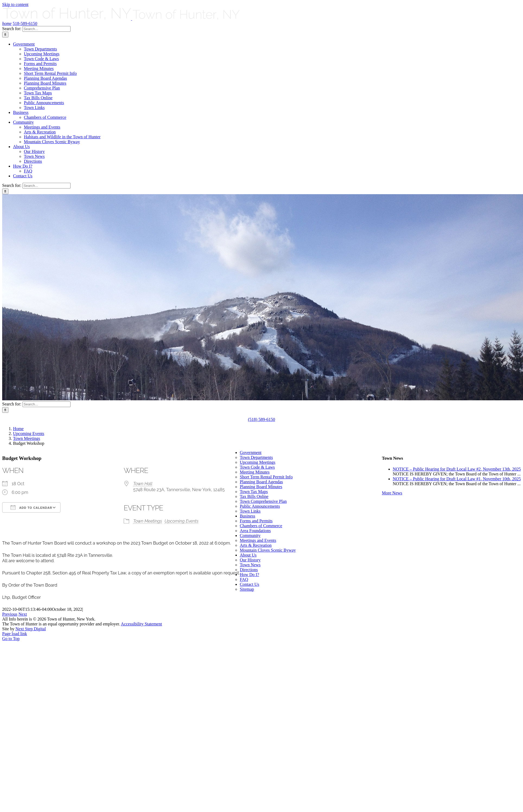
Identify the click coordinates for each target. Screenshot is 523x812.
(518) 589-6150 (261, 419)
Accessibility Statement (142, 624)
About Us (248, 555)
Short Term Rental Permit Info (266, 477)
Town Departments (256, 457)
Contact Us (250, 584)
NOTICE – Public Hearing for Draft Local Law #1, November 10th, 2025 (457, 479)
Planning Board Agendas (261, 482)
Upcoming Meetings (258, 462)
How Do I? (249, 575)
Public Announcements (260, 506)
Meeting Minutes (255, 472)
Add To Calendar (31, 507)
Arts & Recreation (256, 545)
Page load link (15, 634)
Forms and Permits (256, 521)
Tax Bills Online (254, 496)
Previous (10, 614)
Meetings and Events (258, 540)
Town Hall (143, 484)
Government (251, 453)
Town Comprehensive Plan (263, 501)
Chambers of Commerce (261, 526)
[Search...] (47, 29)
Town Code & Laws (257, 467)
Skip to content (15, 4)
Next (23, 614)
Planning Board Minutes (261, 487)
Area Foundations (255, 531)
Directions (249, 570)
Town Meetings (148, 521)
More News (392, 493)
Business (248, 516)
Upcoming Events (181, 521)
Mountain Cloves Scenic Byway (268, 550)
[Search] (5, 35)
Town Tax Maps (254, 492)
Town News (250, 565)
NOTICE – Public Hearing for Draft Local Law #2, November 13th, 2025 (457, 469)
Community (250, 536)
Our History (250, 560)
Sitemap (247, 589)
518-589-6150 (25, 23)
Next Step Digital (31, 629)
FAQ (244, 579)
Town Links (250, 511)
